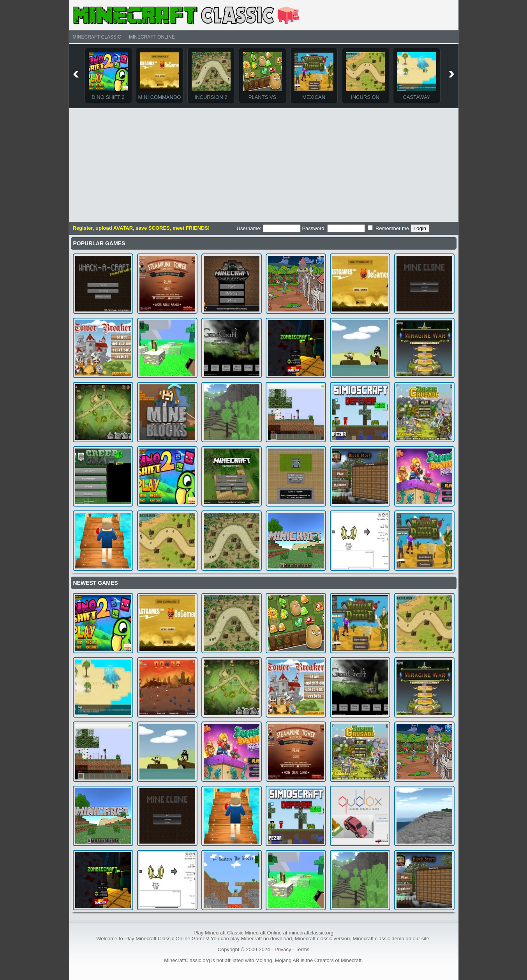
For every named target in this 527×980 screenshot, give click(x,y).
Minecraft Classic (97, 37)
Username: (269, 228)
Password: (333, 228)
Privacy (283, 949)
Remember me (388, 228)
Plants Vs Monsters (263, 100)
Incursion (365, 97)
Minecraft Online (152, 37)
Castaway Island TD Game (417, 100)
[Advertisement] (264, 164)
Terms (302, 949)
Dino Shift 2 (108, 97)
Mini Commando (160, 97)
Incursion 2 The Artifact (211, 100)
